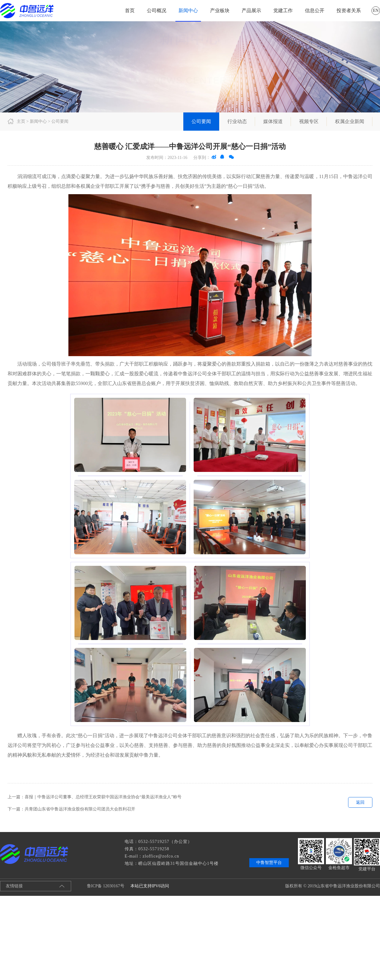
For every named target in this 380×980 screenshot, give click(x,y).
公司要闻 (201, 121)
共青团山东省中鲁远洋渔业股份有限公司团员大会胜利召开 (80, 809)
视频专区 (309, 121)
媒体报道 (273, 121)
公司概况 (157, 10)
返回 (360, 802)
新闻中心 (188, 10)
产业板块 (220, 10)
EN (376, 10)
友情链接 (14, 886)
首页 (130, 10)
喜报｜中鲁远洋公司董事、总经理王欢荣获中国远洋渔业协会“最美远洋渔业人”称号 (103, 797)
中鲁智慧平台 (269, 863)
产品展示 (251, 10)
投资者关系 (349, 10)
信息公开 (315, 10)
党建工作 (283, 10)
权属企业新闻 (350, 121)
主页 (21, 121)
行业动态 (237, 121)
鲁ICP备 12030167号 (101, 886)
